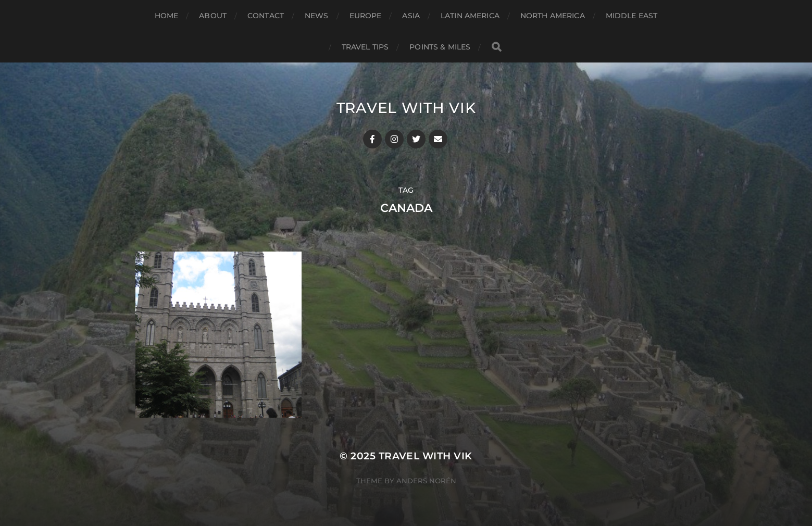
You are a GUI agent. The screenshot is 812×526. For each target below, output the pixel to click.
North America (553, 16)
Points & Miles (440, 47)
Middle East (632, 16)
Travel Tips (365, 47)
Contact (266, 16)
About (213, 16)
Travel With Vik (406, 108)
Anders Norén (426, 481)
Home (167, 16)
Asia (411, 16)
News (317, 16)
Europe (366, 16)
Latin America (470, 16)
